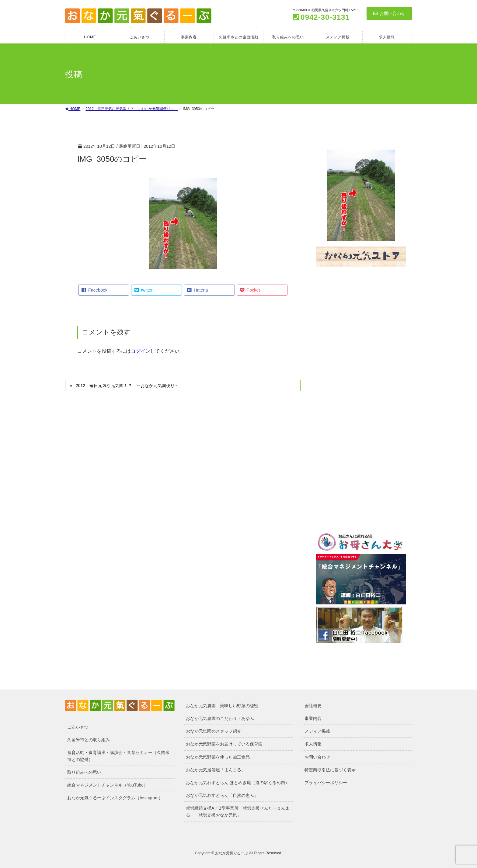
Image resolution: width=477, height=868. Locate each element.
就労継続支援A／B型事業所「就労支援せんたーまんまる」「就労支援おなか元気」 (238, 812)
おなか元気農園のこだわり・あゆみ (220, 718)
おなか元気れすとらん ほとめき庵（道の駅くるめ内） (238, 783)
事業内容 (313, 718)
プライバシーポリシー (326, 783)
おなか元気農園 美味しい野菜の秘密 (222, 706)
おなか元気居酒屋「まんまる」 (216, 770)
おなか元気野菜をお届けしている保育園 (224, 744)
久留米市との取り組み (89, 740)
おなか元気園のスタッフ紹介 (214, 731)
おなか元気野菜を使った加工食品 (218, 757)
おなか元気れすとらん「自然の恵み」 (222, 795)
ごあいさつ (78, 727)
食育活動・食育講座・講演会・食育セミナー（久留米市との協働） (118, 756)
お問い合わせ (389, 13)
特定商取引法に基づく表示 (330, 770)
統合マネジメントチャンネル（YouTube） (108, 785)
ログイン (141, 351)
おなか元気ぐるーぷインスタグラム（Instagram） (115, 798)
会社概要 (313, 706)
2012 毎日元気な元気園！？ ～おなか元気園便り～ (129, 386)
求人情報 (313, 744)
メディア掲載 (317, 731)
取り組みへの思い (84, 772)
